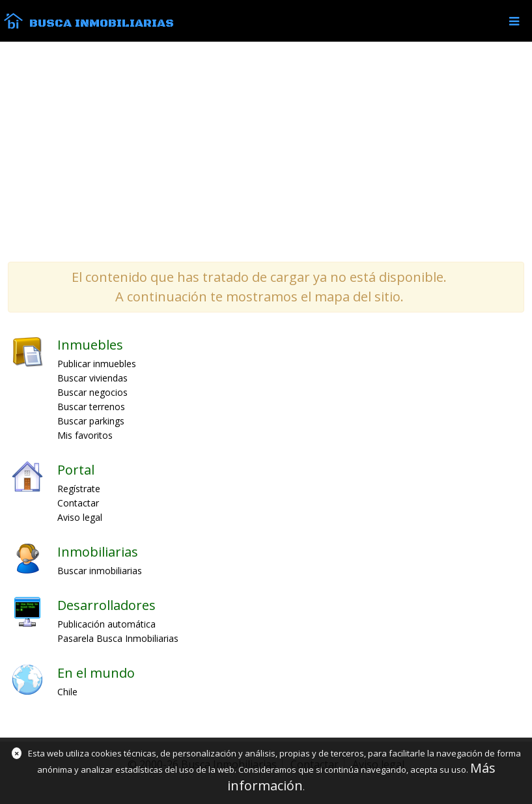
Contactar (78, 503)
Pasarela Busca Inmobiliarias (118, 638)
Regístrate (79, 489)
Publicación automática (106, 624)
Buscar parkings (91, 421)
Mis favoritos (85, 435)
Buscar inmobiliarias (100, 571)
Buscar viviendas (92, 378)
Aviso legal (80, 517)
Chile (67, 692)
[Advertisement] (266, 151)
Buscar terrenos (91, 407)
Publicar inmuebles (97, 364)
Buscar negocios (92, 392)
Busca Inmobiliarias (102, 23)
